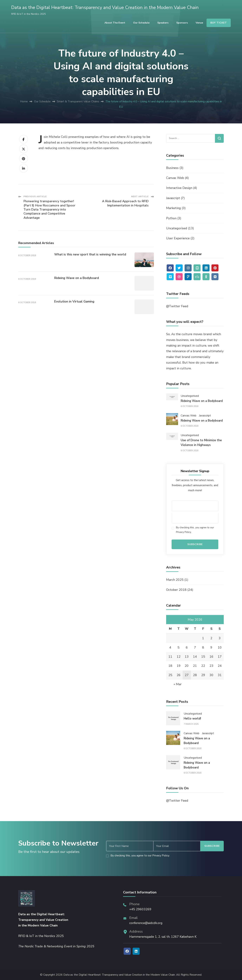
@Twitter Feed (177, 306)
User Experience (178, 238)
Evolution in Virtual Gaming (74, 301)
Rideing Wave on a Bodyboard (77, 278)
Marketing (174, 208)
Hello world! (192, 718)
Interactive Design (179, 188)
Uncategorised (177, 228)
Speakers (163, 23)
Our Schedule (141, 23)
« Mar (178, 684)
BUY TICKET (219, 23)
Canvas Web (175, 178)
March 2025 (175, 580)
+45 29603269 (140, 909)
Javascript (173, 198)
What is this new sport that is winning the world (90, 254)
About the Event (115, 23)
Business (172, 168)
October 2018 (176, 590)
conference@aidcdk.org (146, 923)
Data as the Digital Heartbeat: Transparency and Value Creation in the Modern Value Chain (105, 7)
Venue (199, 23)
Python (171, 218)
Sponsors (182, 23)
